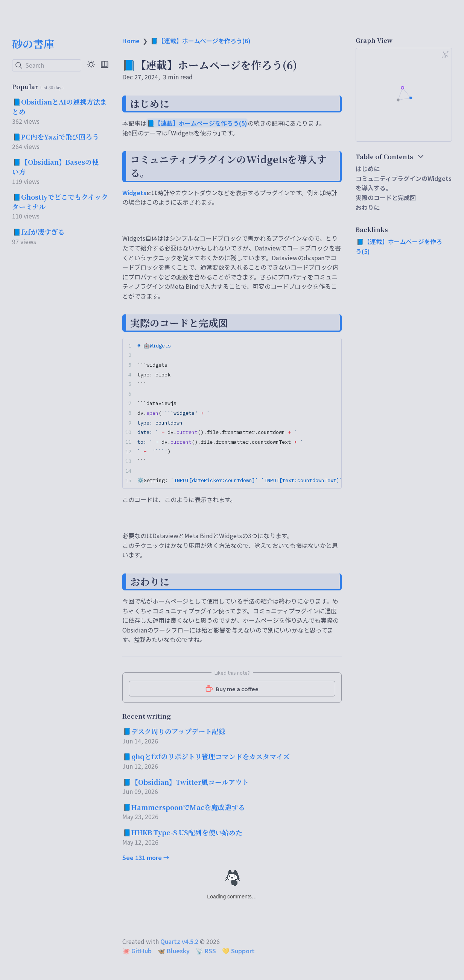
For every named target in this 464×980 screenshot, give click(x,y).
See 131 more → (146, 857)
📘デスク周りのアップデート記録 (174, 731)
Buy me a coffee (232, 689)
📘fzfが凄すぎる (39, 232)
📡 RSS (206, 951)
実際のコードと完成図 (386, 197)
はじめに (368, 168)
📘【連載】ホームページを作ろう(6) (201, 41)
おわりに (368, 207)
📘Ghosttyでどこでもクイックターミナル (60, 202)
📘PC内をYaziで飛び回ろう (56, 137)
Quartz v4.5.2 (179, 941)
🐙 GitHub (137, 951)
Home (131, 41)
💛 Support (238, 951)
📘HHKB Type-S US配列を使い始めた (183, 832)
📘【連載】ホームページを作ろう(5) (197, 123)
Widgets (136, 193)
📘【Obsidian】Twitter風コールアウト (186, 782)
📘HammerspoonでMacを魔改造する (184, 807)
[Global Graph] (445, 55)
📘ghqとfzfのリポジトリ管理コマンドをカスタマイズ (206, 756)
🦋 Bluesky (174, 951)
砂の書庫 (33, 44)
